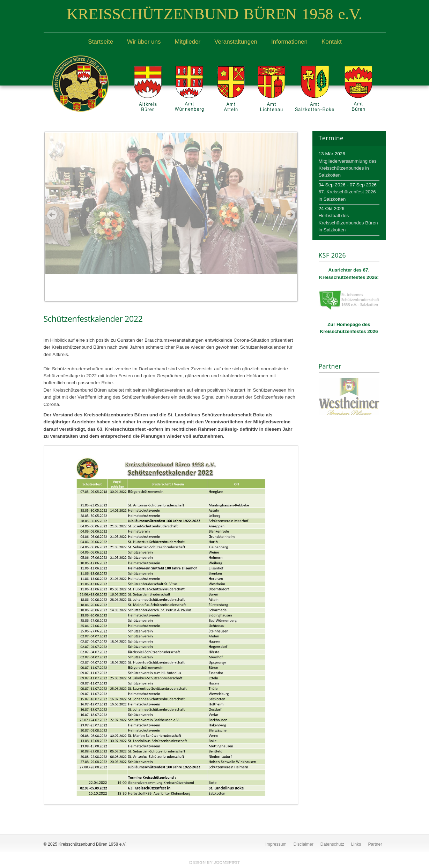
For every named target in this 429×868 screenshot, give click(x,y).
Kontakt (332, 42)
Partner (375, 844)
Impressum (276, 844)
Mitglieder (187, 42)
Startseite (101, 42)
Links (356, 844)
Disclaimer (304, 844)
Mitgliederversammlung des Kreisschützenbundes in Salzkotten (348, 168)
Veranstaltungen (236, 42)
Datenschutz (332, 844)
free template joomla (215, 862)
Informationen (289, 42)
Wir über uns (144, 42)
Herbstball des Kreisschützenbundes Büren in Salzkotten (348, 223)
